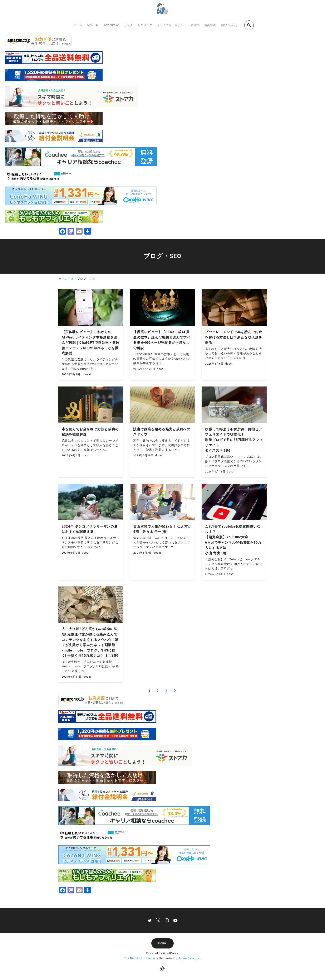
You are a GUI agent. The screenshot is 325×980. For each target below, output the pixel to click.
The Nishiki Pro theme (140, 958)
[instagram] (167, 920)
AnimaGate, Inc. (190, 958)
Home (162, 943)
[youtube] (175, 920)
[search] (249, 25)
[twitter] (150, 920)
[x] (158, 920)
